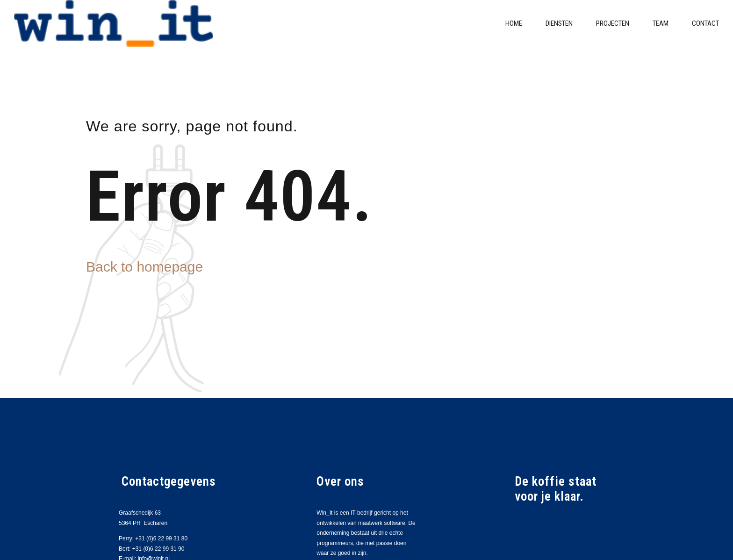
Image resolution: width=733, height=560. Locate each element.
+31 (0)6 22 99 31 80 (161, 538)
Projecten (613, 23)
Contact (705, 23)
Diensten (559, 23)
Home (514, 23)
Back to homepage (144, 267)
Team (661, 23)
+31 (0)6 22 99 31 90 (158, 549)
